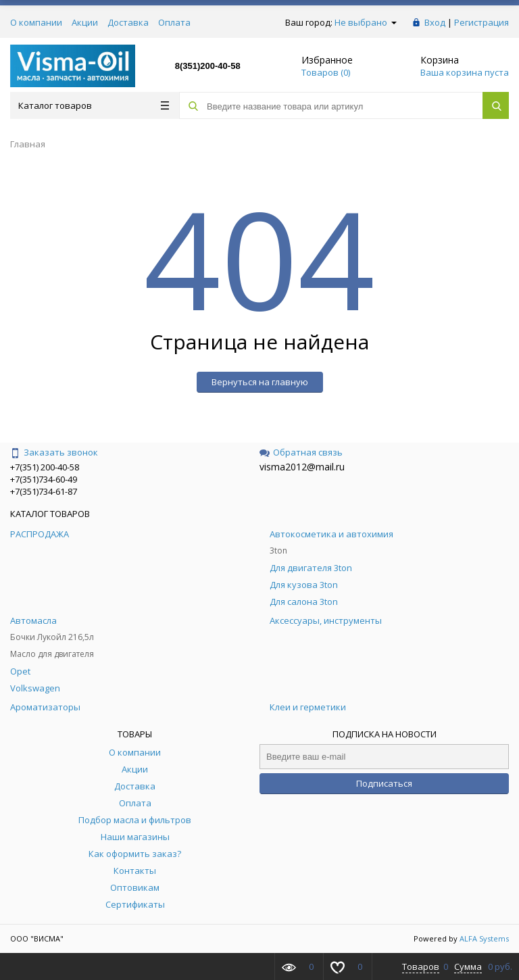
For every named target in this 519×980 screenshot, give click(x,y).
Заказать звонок (54, 452)
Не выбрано (366, 22)
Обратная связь (301, 452)
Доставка (128, 22)
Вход (435, 22)
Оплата (174, 22)
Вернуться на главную (260, 382)
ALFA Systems (484, 938)
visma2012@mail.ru (302, 467)
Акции (85, 22)
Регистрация (481, 22)
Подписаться (384, 783)
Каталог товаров (94, 105)
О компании (36, 22)
